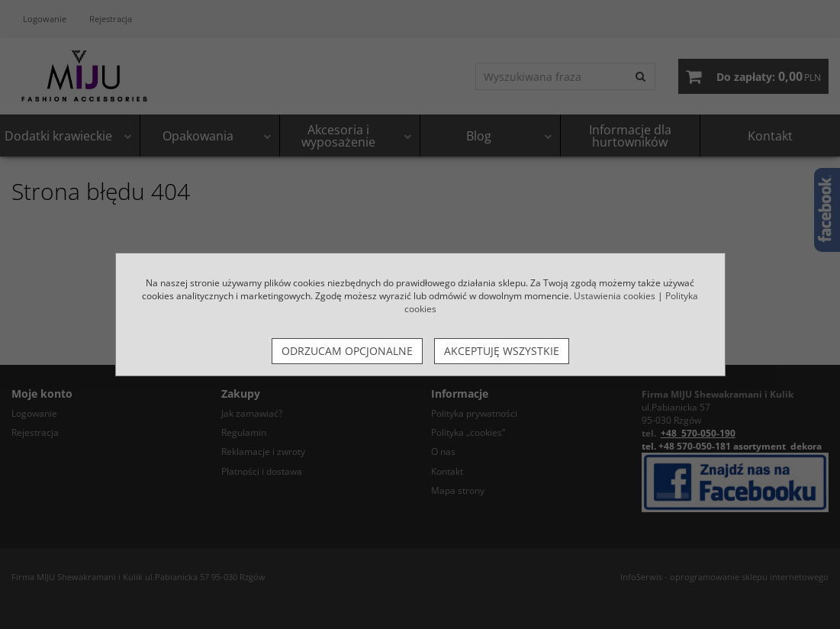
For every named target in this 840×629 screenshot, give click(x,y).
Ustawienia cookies (615, 296)
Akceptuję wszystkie (502, 351)
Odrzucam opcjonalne (347, 351)
